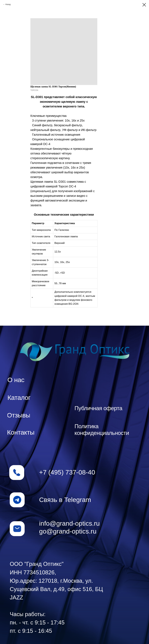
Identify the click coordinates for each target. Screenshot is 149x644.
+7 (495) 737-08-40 (67, 472)
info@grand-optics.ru (69, 523)
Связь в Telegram (65, 500)
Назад (8, 4)
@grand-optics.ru (71, 531)
